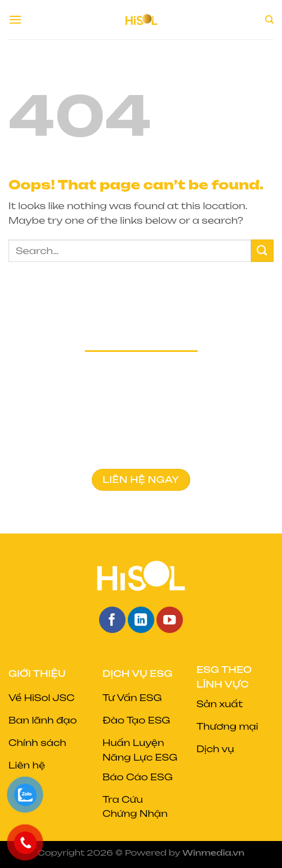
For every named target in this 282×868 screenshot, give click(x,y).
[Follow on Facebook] (112, 620)
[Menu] (15, 19)
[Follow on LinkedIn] (141, 620)
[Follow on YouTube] (170, 620)
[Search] (269, 20)
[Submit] (262, 250)
